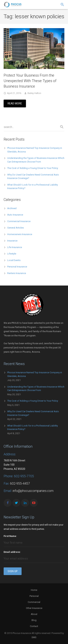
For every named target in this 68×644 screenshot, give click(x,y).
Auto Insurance (15, 215)
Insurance (12, 241)
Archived (12, 208)
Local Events (14, 260)
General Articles (16, 228)
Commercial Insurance (19, 221)
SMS (34, 637)
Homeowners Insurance (20, 234)
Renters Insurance (17, 273)
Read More (15, 103)
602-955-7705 (24, 476)
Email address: (12, 552)
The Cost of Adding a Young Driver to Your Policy (33, 168)
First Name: (10, 536)
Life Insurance (15, 247)
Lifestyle (12, 254)
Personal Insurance (17, 267)
